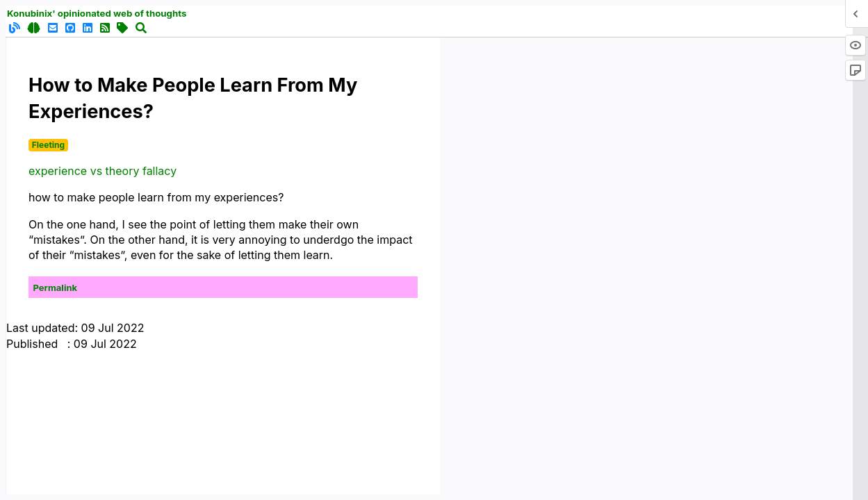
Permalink (56, 287)
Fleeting (48, 145)
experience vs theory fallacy (103, 171)
